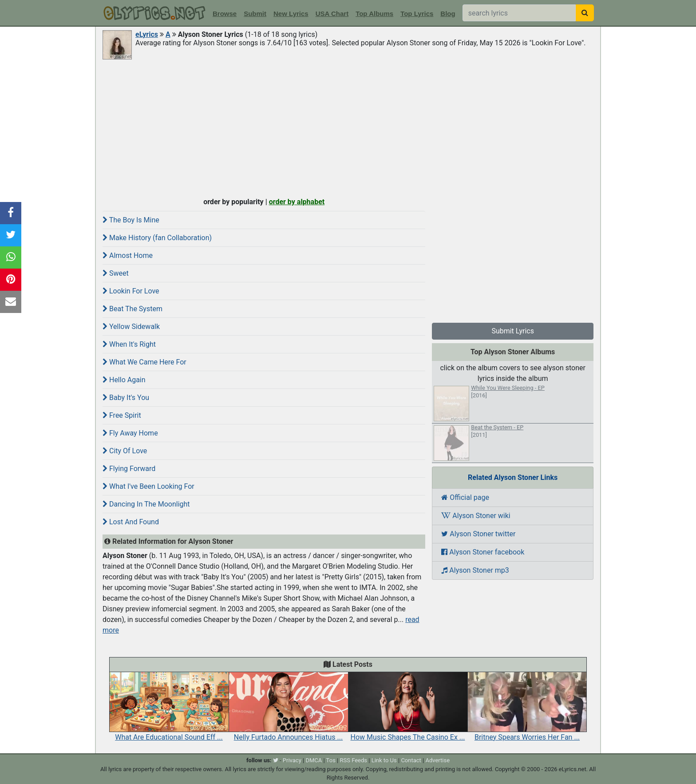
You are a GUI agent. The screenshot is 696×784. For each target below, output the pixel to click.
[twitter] (276, 760)
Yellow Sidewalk (131, 327)
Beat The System (132, 309)
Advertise (437, 760)
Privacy (292, 760)
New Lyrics (291, 14)
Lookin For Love (131, 291)
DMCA (314, 760)
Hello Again (124, 380)
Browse (225, 14)
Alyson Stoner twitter (478, 534)
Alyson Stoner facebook (483, 552)
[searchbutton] (585, 13)
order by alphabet (297, 202)
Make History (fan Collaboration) (157, 238)
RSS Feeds (354, 760)
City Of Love (125, 451)
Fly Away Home (130, 433)
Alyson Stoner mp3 (475, 570)
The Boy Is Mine (131, 220)
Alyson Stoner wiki (476, 516)
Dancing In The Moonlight (146, 504)
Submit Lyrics (513, 331)
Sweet (116, 273)
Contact (411, 760)
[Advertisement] (348, 127)
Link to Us (384, 760)
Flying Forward (129, 469)
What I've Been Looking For (148, 486)
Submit (255, 14)
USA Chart (332, 14)
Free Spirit (122, 415)
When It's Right (129, 344)
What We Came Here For (144, 362)
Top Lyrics (417, 14)
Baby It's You (126, 398)
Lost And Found (131, 522)
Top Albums (374, 14)
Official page (465, 497)
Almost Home (128, 255)
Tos (331, 760)
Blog (448, 14)
